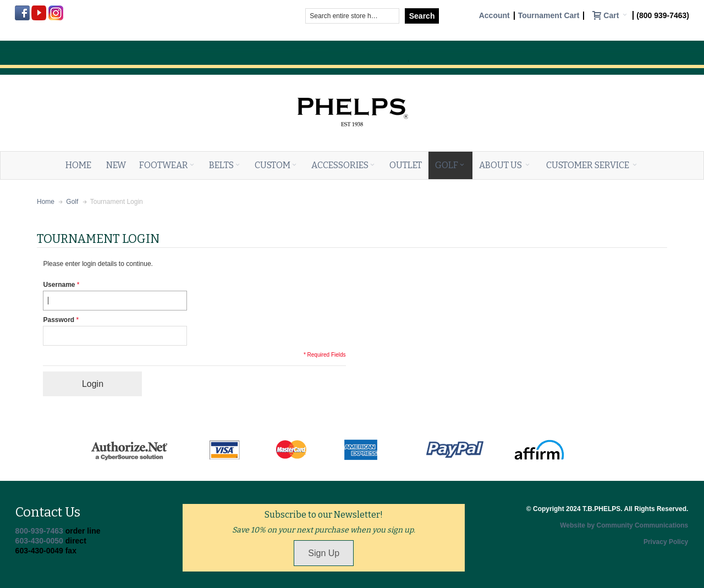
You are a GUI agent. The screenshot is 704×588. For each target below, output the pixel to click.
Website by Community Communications (624, 525)
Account (494, 16)
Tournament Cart (549, 16)
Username (59, 285)
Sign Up (324, 553)
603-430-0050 (39, 541)
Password (59, 320)
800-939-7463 (39, 531)
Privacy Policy (666, 542)
